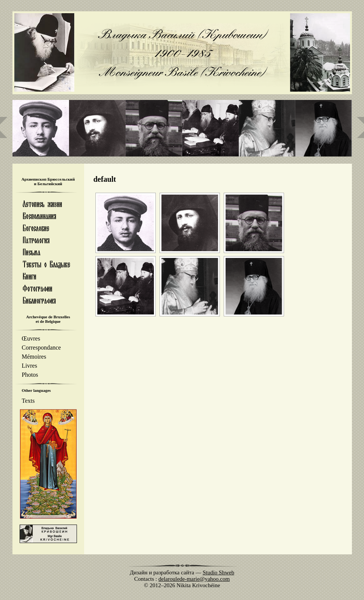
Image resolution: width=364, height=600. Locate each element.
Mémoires (34, 357)
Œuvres (31, 338)
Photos (30, 375)
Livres (30, 366)
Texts (28, 401)
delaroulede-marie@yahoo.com (194, 579)
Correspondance (41, 348)
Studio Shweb (218, 572)
